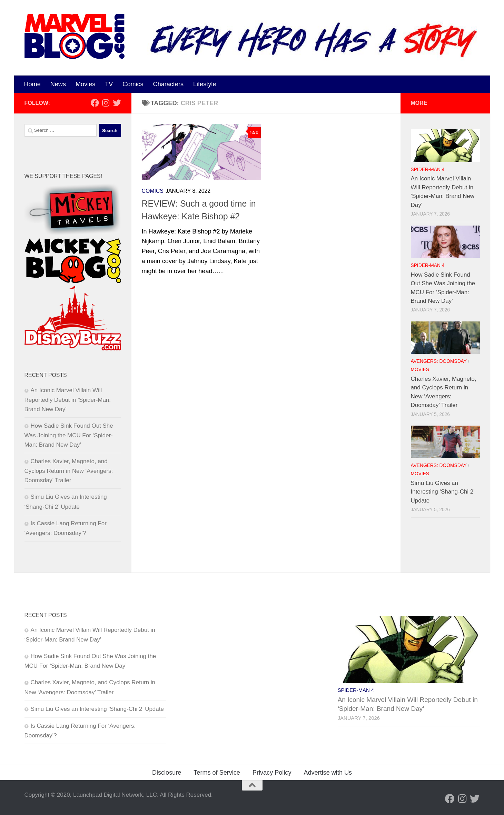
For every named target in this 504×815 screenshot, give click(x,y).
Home (32, 84)
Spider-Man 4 (428, 170)
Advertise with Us (328, 773)
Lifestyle (205, 84)
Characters (168, 84)
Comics (133, 84)
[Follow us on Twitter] (117, 103)
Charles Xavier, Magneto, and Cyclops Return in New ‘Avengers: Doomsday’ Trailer (69, 471)
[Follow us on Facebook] (95, 103)
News (58, 84)
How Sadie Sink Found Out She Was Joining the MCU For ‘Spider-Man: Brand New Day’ (69, 435)
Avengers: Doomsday (439, 361)
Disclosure (167, 773)
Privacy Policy (272, 773)
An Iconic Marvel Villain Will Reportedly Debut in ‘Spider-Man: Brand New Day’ (68, 400)
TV (109, 84)
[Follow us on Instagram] (106, 103)
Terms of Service (217, 773)
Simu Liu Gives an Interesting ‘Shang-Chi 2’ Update (443, 492)
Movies (85, 84)
